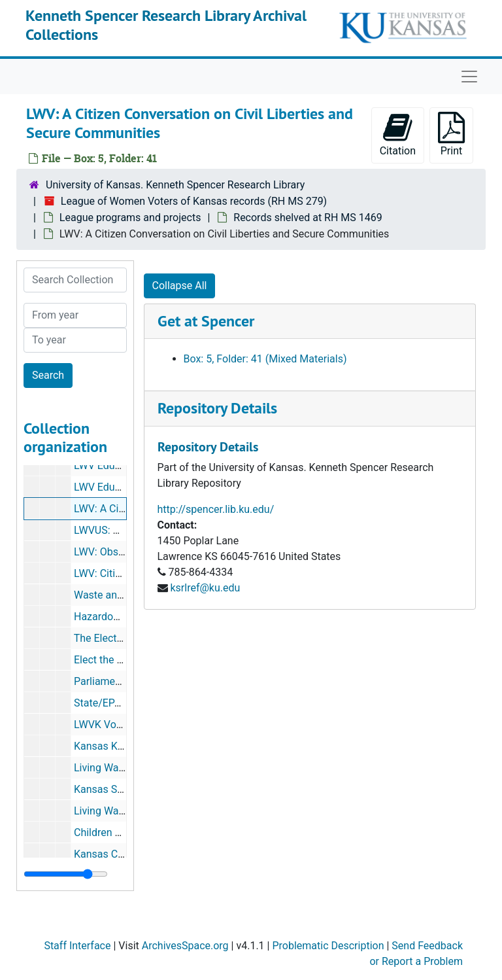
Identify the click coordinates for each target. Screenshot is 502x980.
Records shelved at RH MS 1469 (308, 218)
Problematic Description (328, 946)
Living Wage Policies (122, 811)
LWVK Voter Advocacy (125, 725)
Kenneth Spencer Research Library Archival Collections (166, 25)
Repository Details (217, 408)
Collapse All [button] (180, 286)
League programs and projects (130, 218)
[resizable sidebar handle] (66, 874)
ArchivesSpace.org (185, 946)
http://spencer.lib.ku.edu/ (216, 509)
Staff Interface (77, 946)
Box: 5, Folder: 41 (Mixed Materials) (265, 359)
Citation (398, 134)
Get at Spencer (206, 321)
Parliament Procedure (124, 681)
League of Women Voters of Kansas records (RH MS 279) (194, 201)
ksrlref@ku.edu (205, 588)
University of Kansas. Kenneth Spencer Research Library (175, 185)
